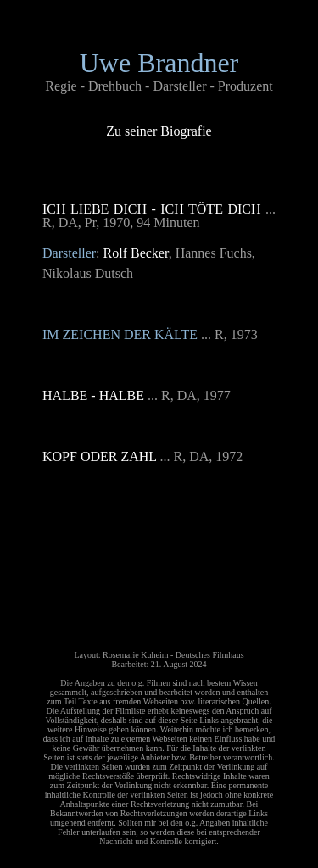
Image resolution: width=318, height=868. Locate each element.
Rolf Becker (136, 253)
